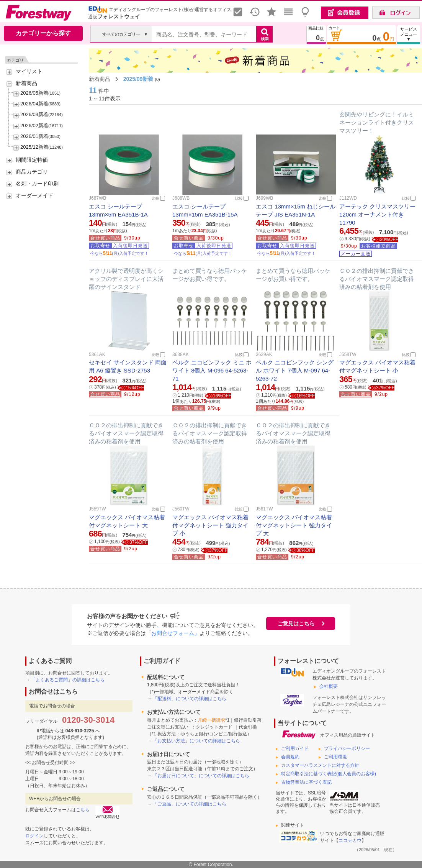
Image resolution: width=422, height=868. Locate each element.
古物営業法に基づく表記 (306, 782)
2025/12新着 (34, 147)
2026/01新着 (34, 136)
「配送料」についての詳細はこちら (190, 699)
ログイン (34, 836)
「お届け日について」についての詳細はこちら (201, 776)
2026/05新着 (34, 93)
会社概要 (329, 686)
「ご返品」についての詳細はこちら (190, 804)
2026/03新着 (34, 114)
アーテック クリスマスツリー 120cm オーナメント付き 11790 (377, 214)
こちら (83, 810)
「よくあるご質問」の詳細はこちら (68, 680)
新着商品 (26, 83)
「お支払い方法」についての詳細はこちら (196, 741)
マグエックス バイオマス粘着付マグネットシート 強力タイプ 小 (210, 525)
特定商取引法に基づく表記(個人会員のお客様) (329, 774)
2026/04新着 (34, 104)
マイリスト (29, 71)
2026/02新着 (34, 126)
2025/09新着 (138, 79)
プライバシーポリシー (347, 748)
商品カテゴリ (32, 172)
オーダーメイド (34, 195)
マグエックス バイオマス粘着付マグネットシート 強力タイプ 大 (294, 525)
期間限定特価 (32, 160)
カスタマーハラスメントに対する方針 (320, 765)
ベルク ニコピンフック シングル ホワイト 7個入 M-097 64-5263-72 (295, 370)
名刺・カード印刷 (37, 184)
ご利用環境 (335, 757)
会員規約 (290, 757)
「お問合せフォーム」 (173, 633)
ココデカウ (350, 840)
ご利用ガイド (295, 748)
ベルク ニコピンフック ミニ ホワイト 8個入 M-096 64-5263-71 (212, 370)
